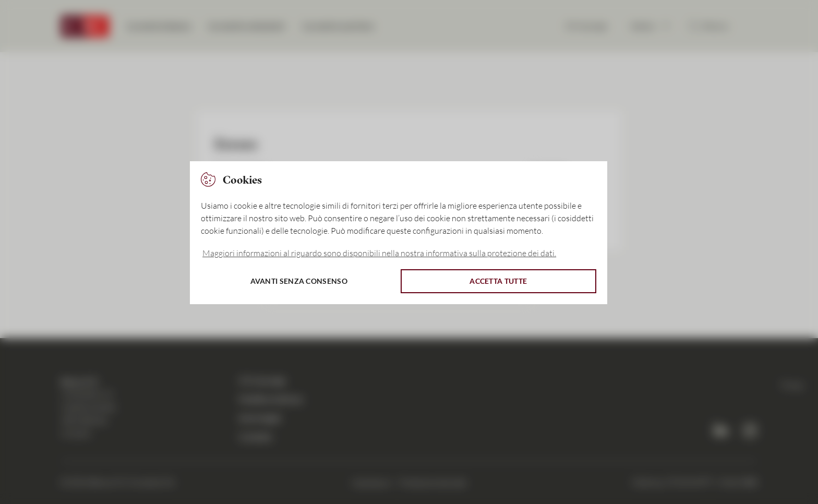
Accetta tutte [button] (498, 281)
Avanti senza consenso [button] (299, 281)
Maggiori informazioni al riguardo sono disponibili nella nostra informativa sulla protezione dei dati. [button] (379, 253)
